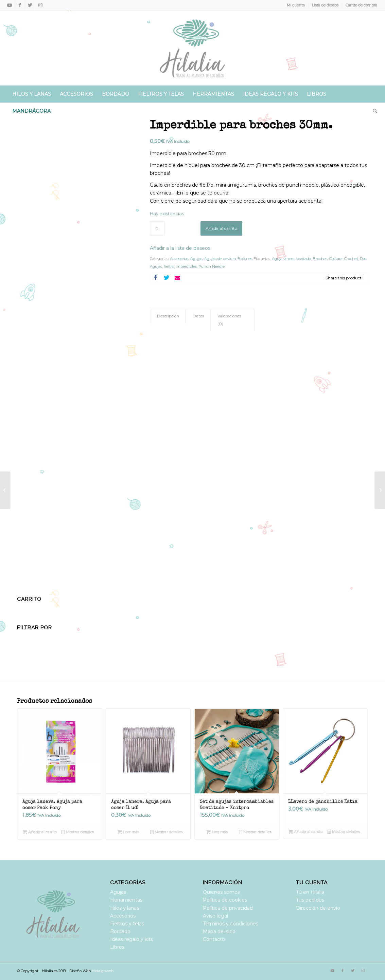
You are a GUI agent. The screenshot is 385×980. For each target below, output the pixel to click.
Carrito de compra (361, 5)
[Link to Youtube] (10, 5)
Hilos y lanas (125, 908)
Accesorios (179, 259)
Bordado (120, 931)
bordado (304, 259)
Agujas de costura (220, 259)
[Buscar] (373, 111)
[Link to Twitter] (30, 5)
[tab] (168, 316)
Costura (336, 259)
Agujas (196, 259)
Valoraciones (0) (229, 320)
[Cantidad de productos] (157, 229)
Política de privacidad (228, 908)
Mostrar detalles (78, 832)
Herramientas (126, 900)
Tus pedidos (310, 900)
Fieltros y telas (127, 924)
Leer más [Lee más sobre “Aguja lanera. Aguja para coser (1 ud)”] (128, 832)
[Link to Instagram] (40, 5)
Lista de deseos (325, 5)
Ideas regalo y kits (132, 939)
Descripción (168, 316)
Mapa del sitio (219, 931)
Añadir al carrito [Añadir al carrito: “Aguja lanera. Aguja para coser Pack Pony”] (40, 832)
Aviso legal (215, 916)
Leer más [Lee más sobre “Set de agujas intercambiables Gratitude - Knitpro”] (217, 832)
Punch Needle (212, 266)
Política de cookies (225, 900)
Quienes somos (221, 892)
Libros (117, 947)
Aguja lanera (283, 259)
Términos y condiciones (231, 924)
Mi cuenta (296, 5)
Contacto (214, 939)
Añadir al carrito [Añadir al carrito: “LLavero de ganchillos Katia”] (305, 832)
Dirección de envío (318, 908)
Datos (198, 316)
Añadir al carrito (221, 228)
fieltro (169, 266)
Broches (320, 259)
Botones (245, 259)
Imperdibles (186, 266)
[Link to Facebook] (20, 5)
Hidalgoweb (103, 971)
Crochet (351, 259)
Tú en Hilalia (310, 892)
